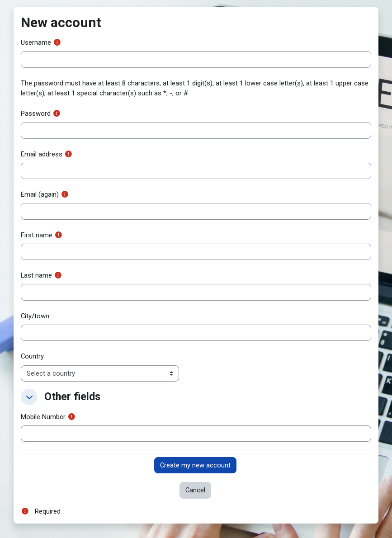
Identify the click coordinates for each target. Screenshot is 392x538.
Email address (42, 154)
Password (36, 113)
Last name (36, 275)
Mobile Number (43, 417)
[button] (29, 397)
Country (32, 356)
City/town (35, 316)
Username (36, 42)
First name (37, 235)
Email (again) (40, 194)
